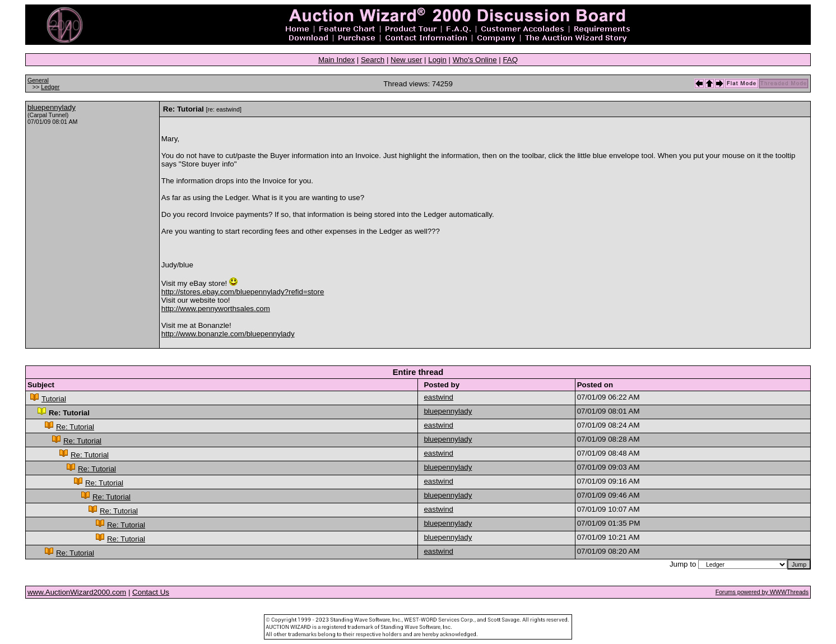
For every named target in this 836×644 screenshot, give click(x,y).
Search (373, 60)
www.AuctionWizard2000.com (77, 592)
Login (437, 60)
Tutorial (54, 399)
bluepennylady (52, 107)
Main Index (336, 60)
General (38, 80)
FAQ (510, 60)
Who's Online (475, 60)
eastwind (438, 397)
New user (406, 60)
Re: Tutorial (75, 427)
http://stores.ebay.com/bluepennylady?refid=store (243, 292)
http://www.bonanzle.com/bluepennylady (228, 334)
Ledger (50, 87)
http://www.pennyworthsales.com (216, 309)
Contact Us (151, 592)
